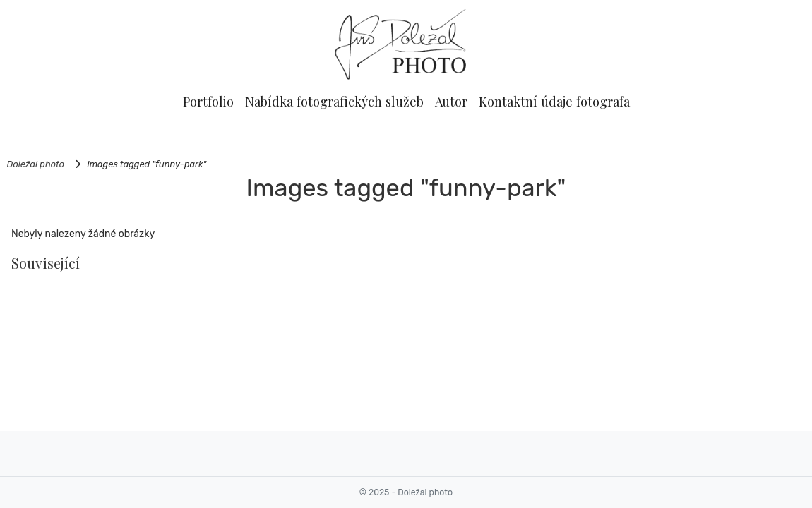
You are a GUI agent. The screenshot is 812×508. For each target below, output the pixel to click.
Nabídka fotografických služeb (334, 101)
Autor (451, 101)
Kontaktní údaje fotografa (554, 101)
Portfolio (208, 101)
